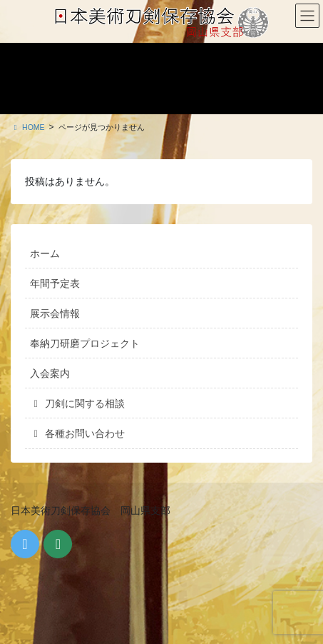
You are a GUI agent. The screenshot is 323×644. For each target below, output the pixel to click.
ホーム (45, 253)
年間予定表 (55, 283)
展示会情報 (55, 313)
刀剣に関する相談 (77, 403)
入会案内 (50, 373)
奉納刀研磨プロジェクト (85, 343)
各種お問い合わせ (77, 433)
